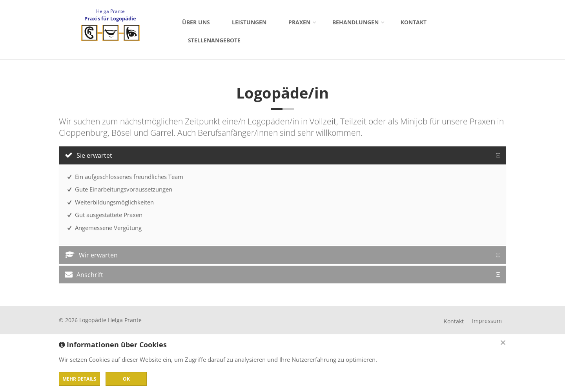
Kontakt (414, 22)
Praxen (299, 22)
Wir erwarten (91, 256)
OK (126, 379)
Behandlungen (355, 22)
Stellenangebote (214, 40)
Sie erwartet (88, 156)
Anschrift (84, 275)
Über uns (196, 22)
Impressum (487, 321)
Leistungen (249, 22)
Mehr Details (79, 379)
